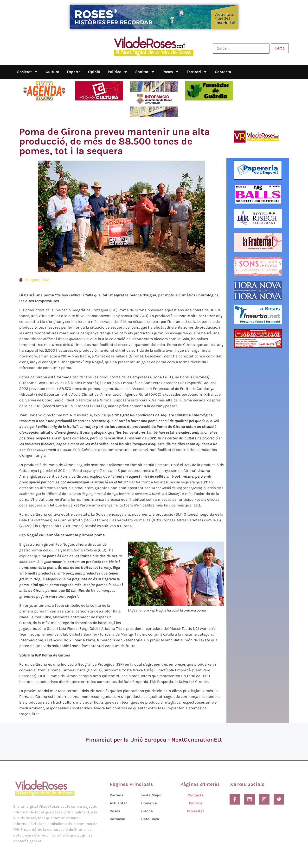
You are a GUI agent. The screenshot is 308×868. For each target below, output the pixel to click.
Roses (171, 72)
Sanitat (145, 72)
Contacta (223, 72)
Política (118, 72)
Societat (28, 72)
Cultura (52, 72)
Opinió (94, 72)
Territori (197, 72)
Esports (74, 72)
